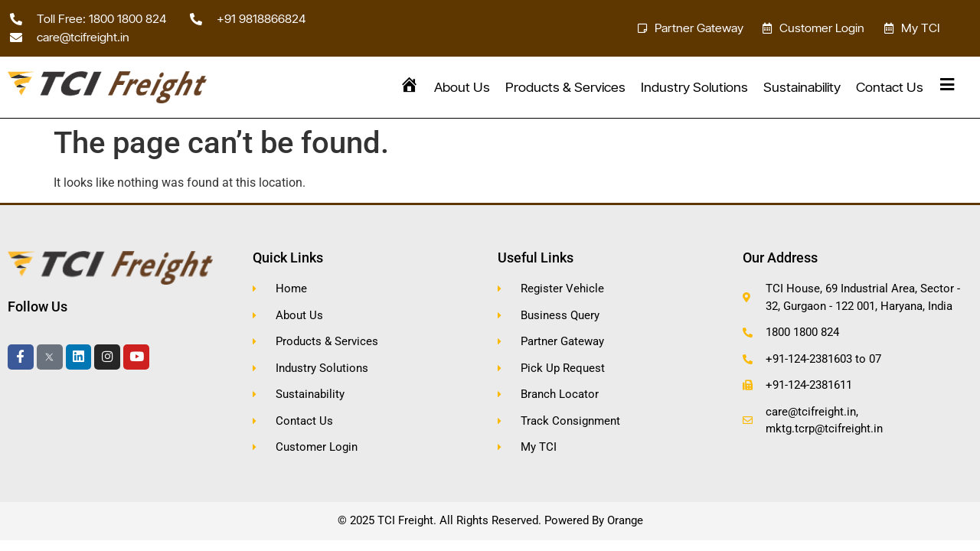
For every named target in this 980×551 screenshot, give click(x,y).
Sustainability (802, 87)
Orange (625, 520)
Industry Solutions (694, 87)
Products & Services (565, 87)
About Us (462, 87)
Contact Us (890, 87)
